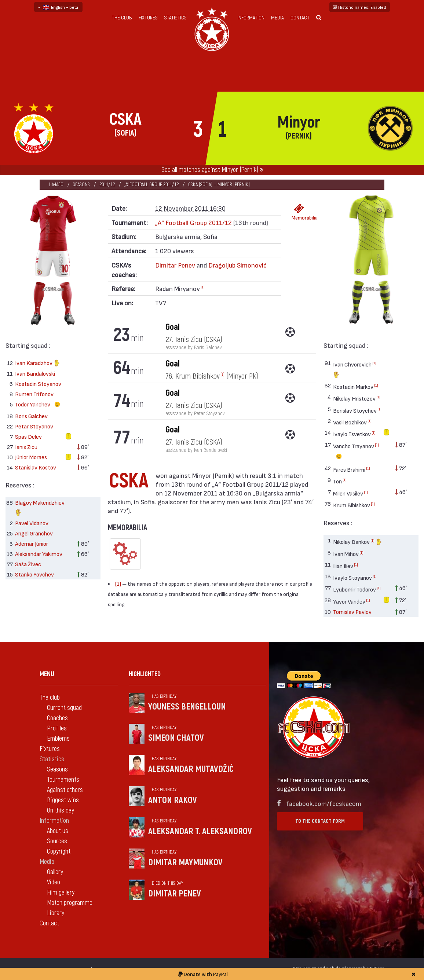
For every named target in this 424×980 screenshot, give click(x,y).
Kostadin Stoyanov (38, 384)
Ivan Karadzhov (38, 364)
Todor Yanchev (39, 405)
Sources (57, 841)
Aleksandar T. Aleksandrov (200, 831)
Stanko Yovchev (34, 574)
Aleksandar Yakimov (39, 554)
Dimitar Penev (176, 265)
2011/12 (107, 185)
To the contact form (320, 821)
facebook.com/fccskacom (324, 803)
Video (54, 882)
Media (277, 18)
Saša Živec (28, 564)
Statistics (176, 18)
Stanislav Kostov (36, 467)
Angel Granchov (34, 533)
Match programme (70, 903)
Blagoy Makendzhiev (40, 509)
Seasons (81, 185)
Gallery (55, 872)
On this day (61, 810)
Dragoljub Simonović (237, 265)
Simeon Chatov (176, 738)
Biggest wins (63, 800)
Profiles (57, 728)
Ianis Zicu (26, 447)
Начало (56, 185)
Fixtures (148, 18)
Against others (65, 790)
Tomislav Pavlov (352, 611)
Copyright (59, 852)
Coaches (57, 718)
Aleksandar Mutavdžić (191, 769)
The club (122, 18)
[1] (203, 287)
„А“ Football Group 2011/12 (151, 185)
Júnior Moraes (31, 457)
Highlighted (145, 674)
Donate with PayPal (203, 974)
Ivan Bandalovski (35, 373)
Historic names (360, 7)
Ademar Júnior (32, 543)
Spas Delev (28, 436)
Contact (300, 18)
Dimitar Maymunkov (185, 863)
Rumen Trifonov (34, 394)
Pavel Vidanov (32, 523)
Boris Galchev (31, 416)
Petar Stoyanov (34, 426)
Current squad (64, 708)
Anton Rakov (173, 800)
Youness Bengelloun (187, 707)
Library (56, 913)
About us (58, 831)
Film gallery (61, 893)
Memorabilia (301, 212)
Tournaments (63, 780)
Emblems (58, 739)
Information (251, 18)
